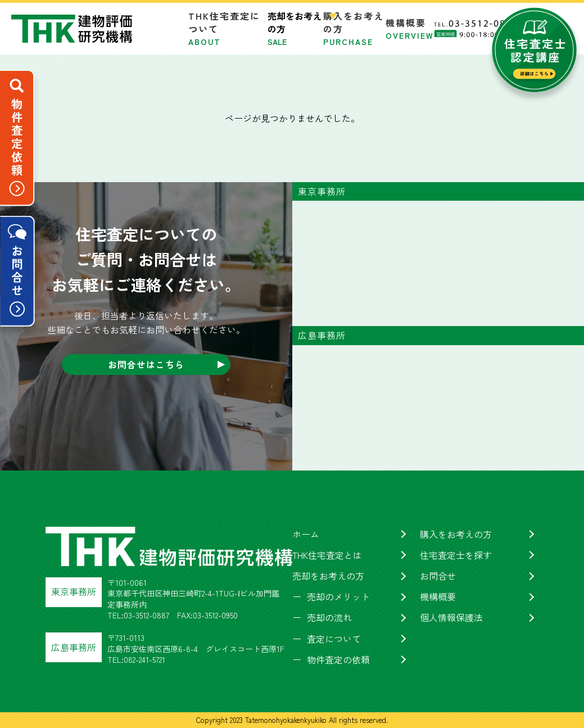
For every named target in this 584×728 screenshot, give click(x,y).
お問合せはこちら (146, 364)
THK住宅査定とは (327, 555)
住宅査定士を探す (456, 555)
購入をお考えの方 (456, 534)
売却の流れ (329, 617)
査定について (334, 639)
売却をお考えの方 (328, 576)
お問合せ (438, 576)
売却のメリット (338, 596)
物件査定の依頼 (338, 659)
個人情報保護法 (451, 617)
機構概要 (410, 28)
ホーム (306, 534)
